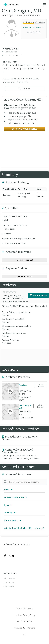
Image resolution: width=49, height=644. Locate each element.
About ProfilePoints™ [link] (33, 27)
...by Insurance (9, 578)
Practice (23, 385)
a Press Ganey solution (17, 544)
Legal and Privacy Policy (25, 615)
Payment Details (24, 276)
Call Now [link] (24, 89)
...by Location (9, 586)
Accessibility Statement (24, 628)
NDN (24, 634)
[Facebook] (5, 556)
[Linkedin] (9, 556)
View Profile (41, 386)
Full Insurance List (24, 260)
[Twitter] (13, 556)
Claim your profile (24, 129)
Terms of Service (25, 621)
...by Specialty (9, 582)
